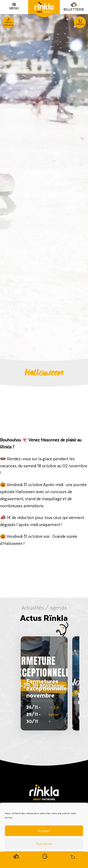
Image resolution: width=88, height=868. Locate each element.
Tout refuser (44, 844)
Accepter (44, 831)
